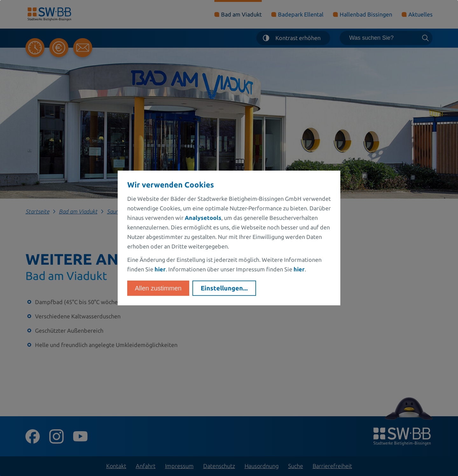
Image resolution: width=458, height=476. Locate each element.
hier (160, 269)
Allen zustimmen (158, 288)
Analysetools (203, 218)
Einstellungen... (224, 288)
